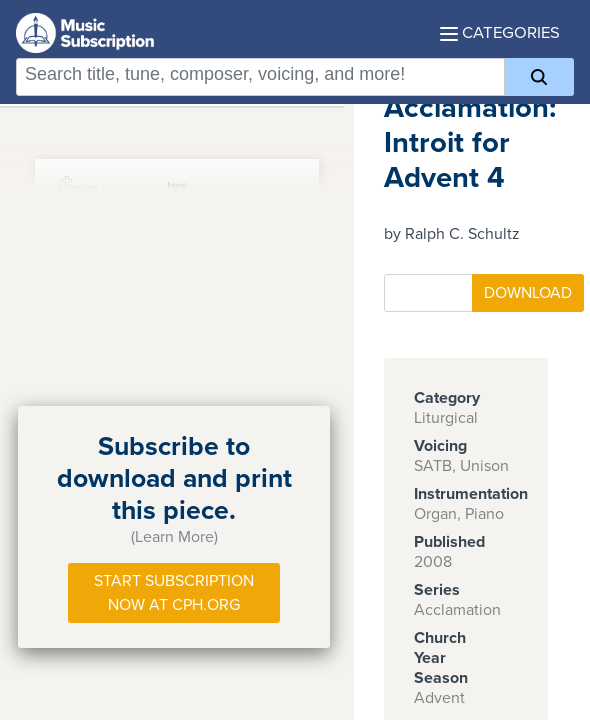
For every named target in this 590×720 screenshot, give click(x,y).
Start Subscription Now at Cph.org (174, 593)
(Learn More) (174, 537)
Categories (500, 33)
